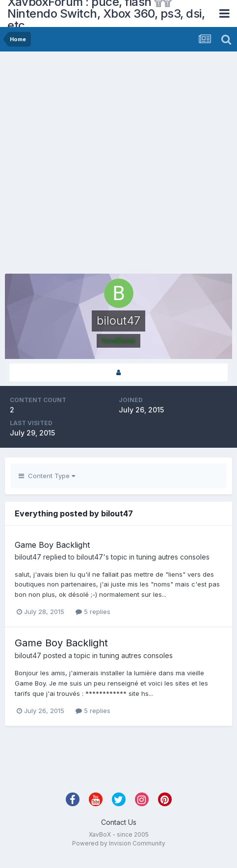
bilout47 (28, 557)
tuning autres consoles (173, 557)
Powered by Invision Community (119, 843)
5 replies (93, 612)
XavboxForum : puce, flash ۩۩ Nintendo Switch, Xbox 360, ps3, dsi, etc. (106, 13)
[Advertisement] (109, 165)
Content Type (47, 476)
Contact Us (119, 822)
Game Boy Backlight (52, 545)
